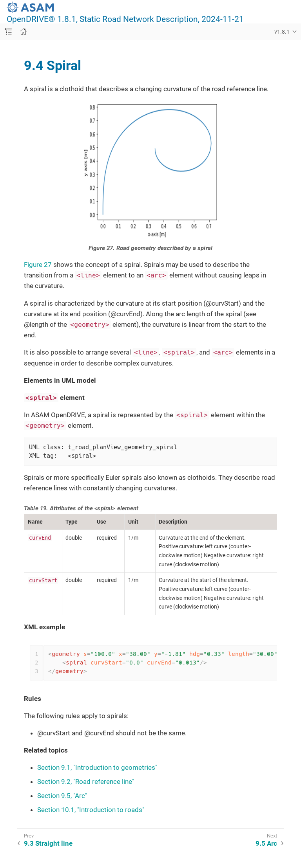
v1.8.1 (282, 32)
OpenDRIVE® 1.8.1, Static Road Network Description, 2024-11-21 (125, 19)
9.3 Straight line (48, 843)
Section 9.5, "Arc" (62, 796)
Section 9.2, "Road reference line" (86, 782)
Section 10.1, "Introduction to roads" (91, 810)
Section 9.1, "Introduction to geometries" (97, 767)
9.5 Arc (266, 843)
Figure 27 (38, 265)
